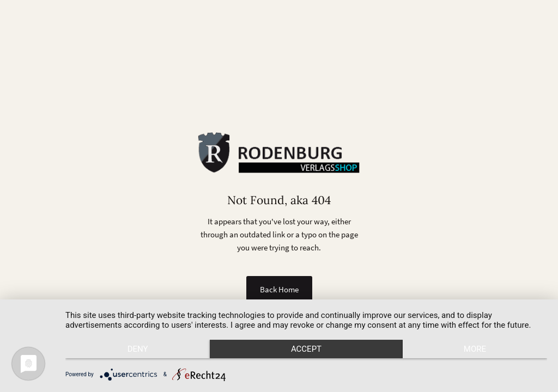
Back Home (279, 289)
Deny (138, 349)
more (475, 349)
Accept (306, 349)
